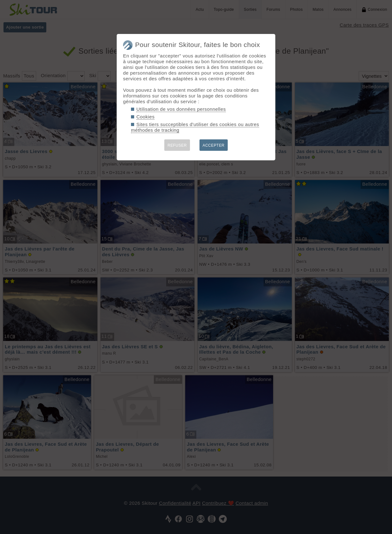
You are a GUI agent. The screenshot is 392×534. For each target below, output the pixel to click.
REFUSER (177, 145)
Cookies (145, 117)
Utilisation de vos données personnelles (181, 109)
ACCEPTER (214, 145)
